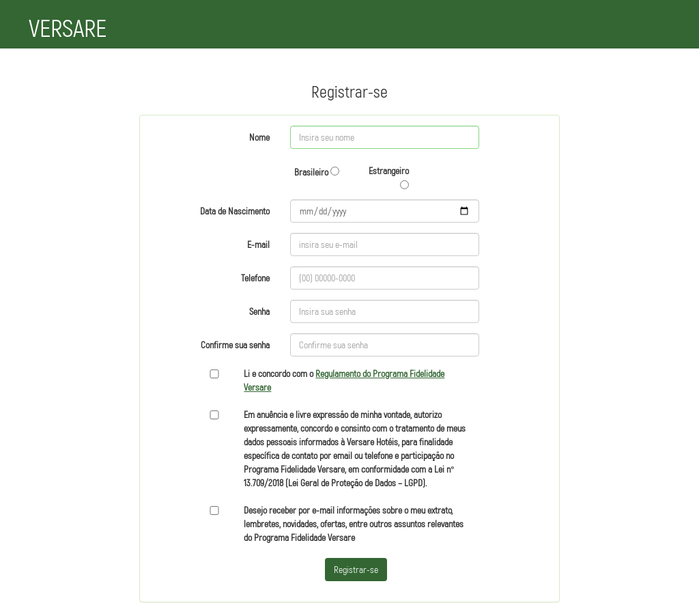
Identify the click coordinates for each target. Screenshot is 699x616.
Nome (259, 137)
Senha (259, 311)
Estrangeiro (389, 177)
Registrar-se (356, 569)
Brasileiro (317, 172)
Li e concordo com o (344, 380)
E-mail (258, 244)
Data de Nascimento (235, 211)
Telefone (255, 278)
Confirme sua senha (235, 345)
